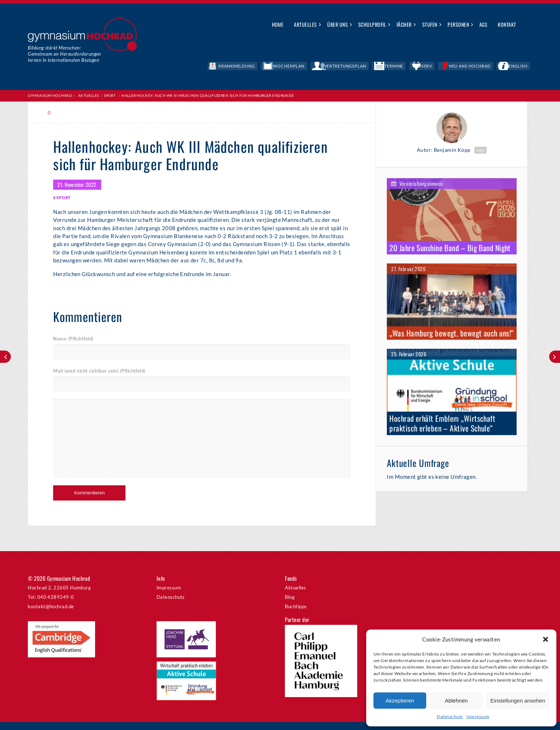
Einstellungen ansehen (518, 701)
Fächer (404, 24)
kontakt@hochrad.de (51, 614)
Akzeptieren (400, 701)
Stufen (430, 24)
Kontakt (507, 24)
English (523, 67)
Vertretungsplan (393, 67)
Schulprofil (372, 24)
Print (69, 114)
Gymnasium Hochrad (50, 96)
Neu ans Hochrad (486, 67)
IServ (453, 67)
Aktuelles (305, 24)
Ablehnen (456, 701)
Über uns (337, 24)
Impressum (478, 716)
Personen (458, 24)
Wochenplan (350, 67)
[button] (546, 639)
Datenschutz (450, 716)
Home (278, 24)
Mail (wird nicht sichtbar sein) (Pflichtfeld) (99, 378)
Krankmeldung (310, 67)
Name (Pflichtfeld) (73, 345)
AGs (483, 24)
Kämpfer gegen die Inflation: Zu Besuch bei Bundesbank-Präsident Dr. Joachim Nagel (555, 357)
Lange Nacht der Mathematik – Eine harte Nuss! (5, 357)
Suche (527, 25)
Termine (430, 67)
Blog (290, 605)
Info (480, 151)
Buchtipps (296, 614)
